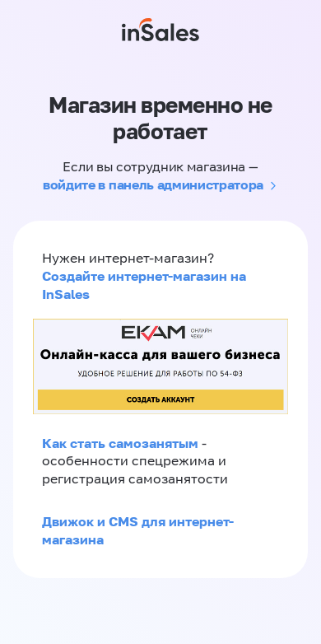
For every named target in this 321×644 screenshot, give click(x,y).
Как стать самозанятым (120, 443)
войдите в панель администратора (153, 184)
